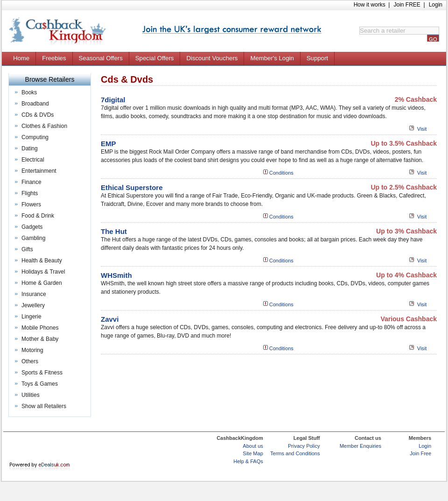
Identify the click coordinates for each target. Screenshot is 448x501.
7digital (113, 100)
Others (30, 361)
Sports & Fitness (42, 373)
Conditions (281, 173)
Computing (35, 137)
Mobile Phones (40, 328)
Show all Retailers (44, 406)
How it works (370, 5)
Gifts (27, 249)
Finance (31, 182)
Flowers (31, 205)
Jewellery (33, 305)
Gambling (33, 238)
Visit (422, 129)
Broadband (35, 104)
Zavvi (110, 319)
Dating (30, 148)
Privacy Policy (304, 446)
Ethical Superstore (132, 187)
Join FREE (407, 5)
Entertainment (39, 171)
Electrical (33, 160)
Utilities (31, 395)
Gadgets (32, 227)
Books (29, 92)
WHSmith (116, 275)
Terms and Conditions (295, 453)
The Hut (114, 231)
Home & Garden (42, 283)
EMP (108, 144)
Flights (30, 193)
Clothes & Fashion (44, 126)
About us (253, 446)
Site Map (253, 453)
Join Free (420, 453)
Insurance (34, 294)
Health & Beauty (42, 261)
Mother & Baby (40, 339)
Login (436, 5)
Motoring (32, 350)
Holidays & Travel (43, 272)
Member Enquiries (360, 446)
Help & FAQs (248, 461)
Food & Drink (38, 216)
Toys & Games (40, 384)
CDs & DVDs (38, 115)
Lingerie (31, 317)
